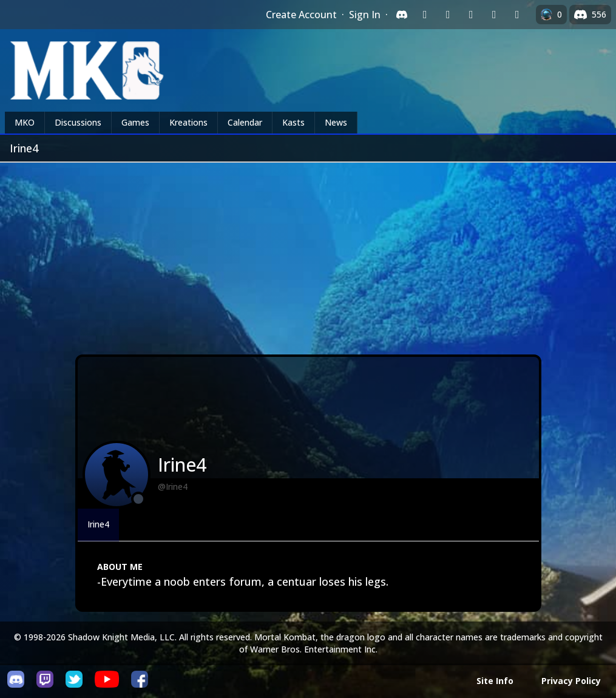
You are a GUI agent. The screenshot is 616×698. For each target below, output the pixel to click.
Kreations (188, 122)
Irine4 (98, 524)
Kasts (293, 122)
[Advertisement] (308, 254)
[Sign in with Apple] (494, 15)
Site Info (495, 681)
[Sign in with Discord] (402, 15)
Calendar (245, 122)
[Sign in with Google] (448, 15)
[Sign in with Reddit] (471, 15)
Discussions (78, 122)
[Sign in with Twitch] (425, 15)
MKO (25, 122)
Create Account (301, 15)
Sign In (365, 15)
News (336, 122)
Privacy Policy (571, 681)
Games (135, 122)
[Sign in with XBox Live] (517, 15)
